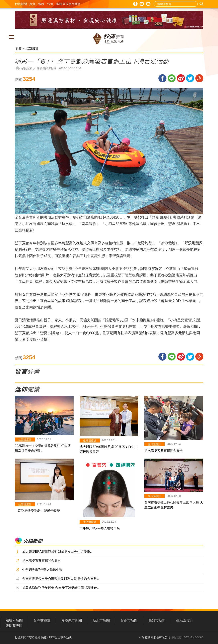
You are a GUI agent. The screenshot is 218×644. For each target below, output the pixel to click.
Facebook (135, 4)
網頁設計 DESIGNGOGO (187, 637)
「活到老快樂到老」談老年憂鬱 (37, 511)
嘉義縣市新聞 (72, 620)
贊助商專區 (14, 626)
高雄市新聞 (157, 620)
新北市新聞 (101, 620)
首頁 (19, 49)
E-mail (148, 4)
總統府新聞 (14, 620)
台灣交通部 (42, 620)
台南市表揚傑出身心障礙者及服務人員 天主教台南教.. (60, 579)
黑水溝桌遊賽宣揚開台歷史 (164, 451)
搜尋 (202, 4)
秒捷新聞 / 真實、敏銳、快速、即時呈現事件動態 (48, 4)
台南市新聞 (129, 620)
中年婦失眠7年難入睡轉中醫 (100, 528)
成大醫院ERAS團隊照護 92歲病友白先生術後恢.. (57, 552)
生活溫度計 (31, 49)
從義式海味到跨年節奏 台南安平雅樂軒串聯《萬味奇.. (60, 588)
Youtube (142, 4)
